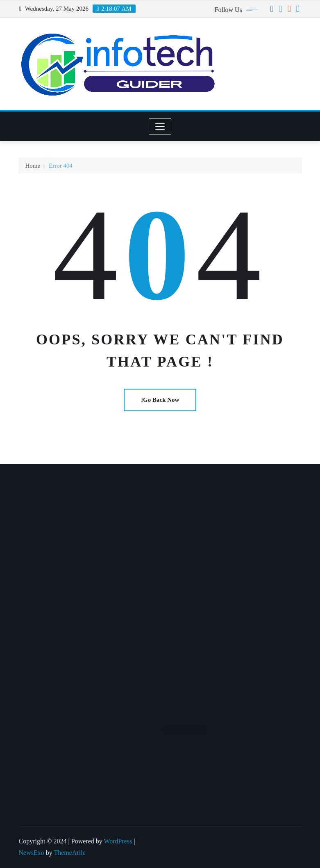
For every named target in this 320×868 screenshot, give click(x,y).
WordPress (118, 841)
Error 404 (61, 169)
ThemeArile (69, 853)
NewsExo (32, 853)
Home (33, 169)
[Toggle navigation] (160, 126)
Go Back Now (160, 400)
